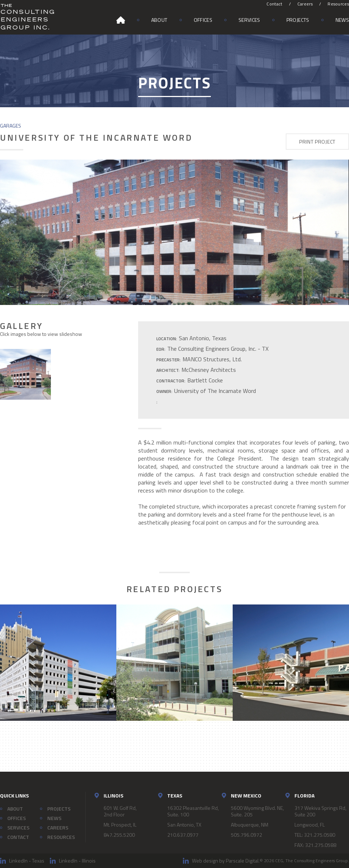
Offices (203, 20)
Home (121, 20)
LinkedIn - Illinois (77, 861)
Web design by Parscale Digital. (226, 861)
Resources (338, 4)
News (342, 20)
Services (249, 20)
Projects (298, 20)
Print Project (317, 142)
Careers (305, 4)
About (159, 20)
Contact (274, 4)
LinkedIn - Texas (27, 861)
